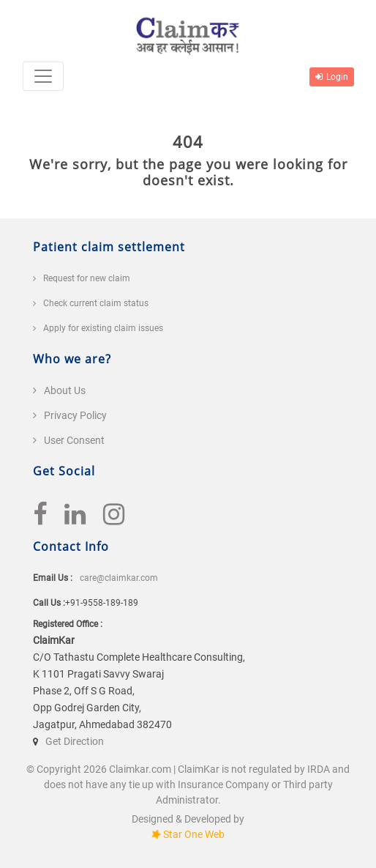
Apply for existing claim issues (103, 328)
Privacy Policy (75, 415)
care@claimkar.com (119, 578)
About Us (65, 390)
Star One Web (194, 834)
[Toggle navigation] (43, 76)
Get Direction (75, 741)
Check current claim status (96, 303)
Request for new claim (87, 278)
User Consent (74, 440)
